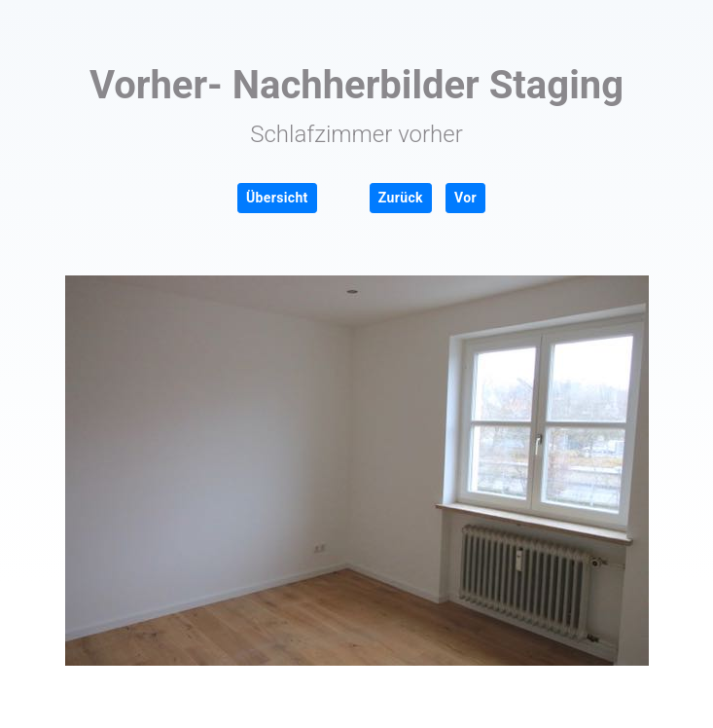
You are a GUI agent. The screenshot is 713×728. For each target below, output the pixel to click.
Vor (465, 198)
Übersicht (277, 198)
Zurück (401, 198)
